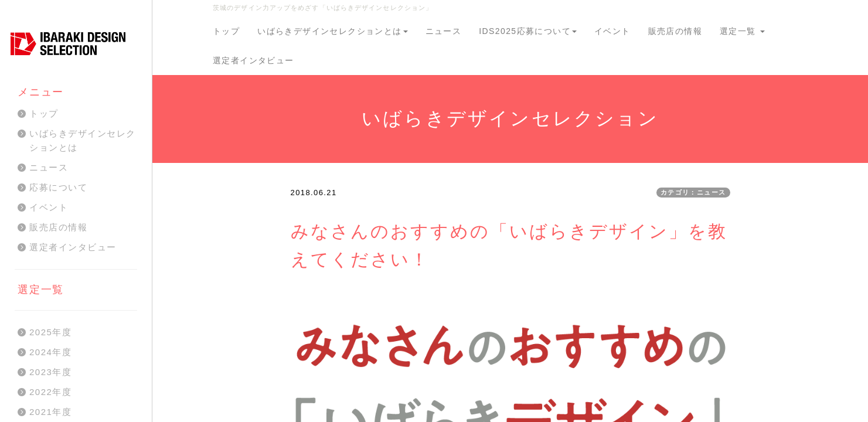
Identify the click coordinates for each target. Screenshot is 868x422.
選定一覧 (742, 31)
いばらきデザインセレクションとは (332, 31)
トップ (226, 31)
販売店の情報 (675, 31)
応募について (58, 187)
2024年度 (50, 352)
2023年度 (50, 372)
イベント (612, 31)
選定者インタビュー (253, 60)
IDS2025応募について (528, 31)
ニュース (444, 31)
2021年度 (50, 412)
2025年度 (50, 332)
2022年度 (50, 392)
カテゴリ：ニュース (693, 192)
